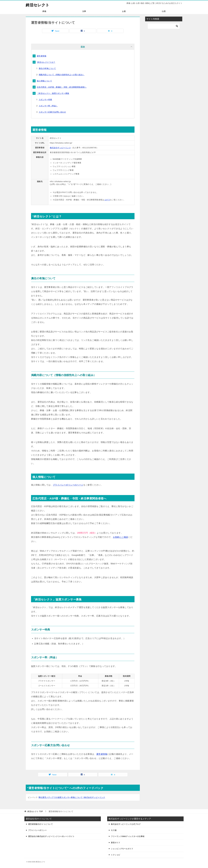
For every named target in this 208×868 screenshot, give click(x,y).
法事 (84, 11)
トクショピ (116, 855)
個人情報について (44, 81)
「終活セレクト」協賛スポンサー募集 (53, 93)
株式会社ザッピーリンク (60, 148)
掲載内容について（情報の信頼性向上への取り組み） (62, 75)
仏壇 (164, 11)
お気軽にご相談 (121, 537)
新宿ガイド (116, 843)
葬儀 (44, 11)
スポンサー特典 (45, 100)
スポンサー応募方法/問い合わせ (52, 112)
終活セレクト (38, 5)
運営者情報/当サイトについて (40, 824)
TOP (35, 811)
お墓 (124, 11)
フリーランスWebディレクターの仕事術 (128, 836)
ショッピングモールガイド (122, 849)
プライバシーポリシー (37, 830)
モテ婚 (114, 830)
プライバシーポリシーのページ (68, 485)
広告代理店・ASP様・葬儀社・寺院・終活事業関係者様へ (62, 87)
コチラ (107, 200)
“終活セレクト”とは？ (46, 62)
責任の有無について (47, 68)
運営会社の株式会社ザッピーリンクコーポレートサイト (51, 836)
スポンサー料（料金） (48, 106)
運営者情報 (42, 56)
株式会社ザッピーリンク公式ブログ (126, 824)
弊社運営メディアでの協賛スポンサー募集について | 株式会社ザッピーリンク (72, 797)
